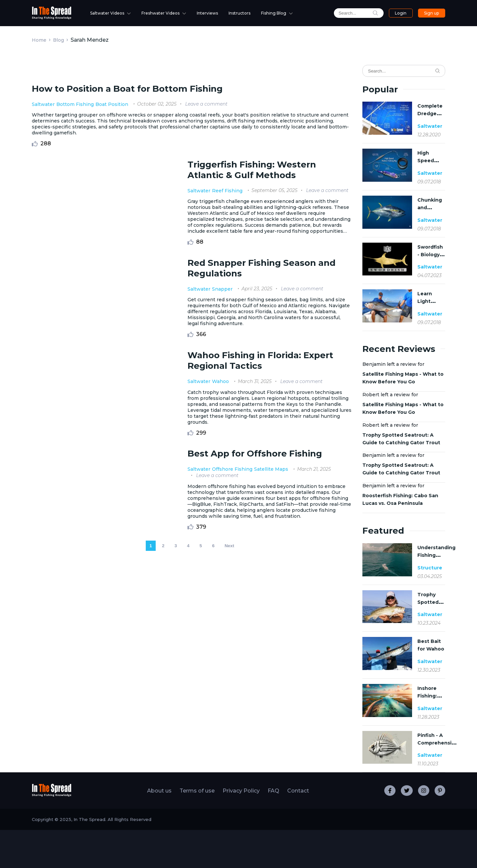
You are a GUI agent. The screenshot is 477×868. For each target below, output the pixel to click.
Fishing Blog (274, 13)
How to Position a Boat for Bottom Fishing (127, 297)
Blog (58, 40)
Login (401, 13)
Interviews (207, 13)
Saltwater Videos (107, 13)
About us (159, 829)
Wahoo (219, 611)
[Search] (404, 71)
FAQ (273, 829)
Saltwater (43, 313)
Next (229, 795)
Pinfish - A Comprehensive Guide (437, 743)
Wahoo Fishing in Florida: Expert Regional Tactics (259, 590)
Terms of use (197, 829)
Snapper (221, 505)
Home (39, 40)
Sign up (431, 13)
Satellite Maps (270, 706)
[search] (359, 13)
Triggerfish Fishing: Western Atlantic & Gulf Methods (250, 378)
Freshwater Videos (160, 13)
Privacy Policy (241, 829)
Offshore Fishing (231, 706)
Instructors (239, 13)
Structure (430, 568)
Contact (298, 829)
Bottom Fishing (75, 313)
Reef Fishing (226, 399)
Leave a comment (206, 313)
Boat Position (112, 313)
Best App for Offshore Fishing (253, 691)
